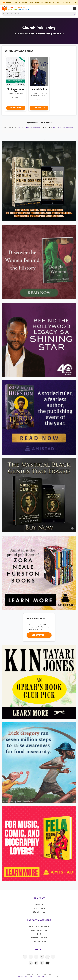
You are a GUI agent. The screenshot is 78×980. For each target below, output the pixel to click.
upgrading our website (29, 2)
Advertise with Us (39, 930)
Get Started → (39, 635)
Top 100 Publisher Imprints (28, 128)
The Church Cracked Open (16, 90)
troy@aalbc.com (39, 938)
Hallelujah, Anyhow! (39, 89)
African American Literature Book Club (32, 977)
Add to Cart (16, 108)
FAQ (39, 934)
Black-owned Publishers (63, 128)
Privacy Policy (39, 908)
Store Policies (39, 912)
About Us (39, 904)
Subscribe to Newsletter (39, 926)
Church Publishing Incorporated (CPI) (46, 34)
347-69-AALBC (39, 942)
